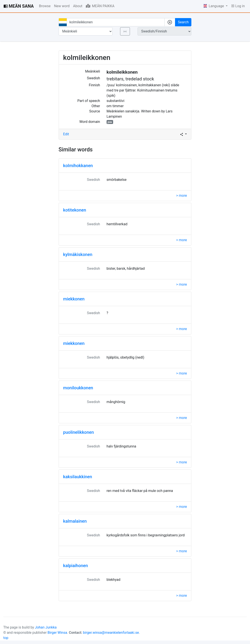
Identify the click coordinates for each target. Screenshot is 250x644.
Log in (238, 6)
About (78, 6)
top (6, 638)
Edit (66, 134)
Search (183, 22)
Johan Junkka (46, 627)
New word (62, 6)
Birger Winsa (57, 633)
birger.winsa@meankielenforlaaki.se (111, 633)
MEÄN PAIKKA (100, 6)
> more (181, 196)
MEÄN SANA (19, 6)
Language (214, 6)
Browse (45, 6)
